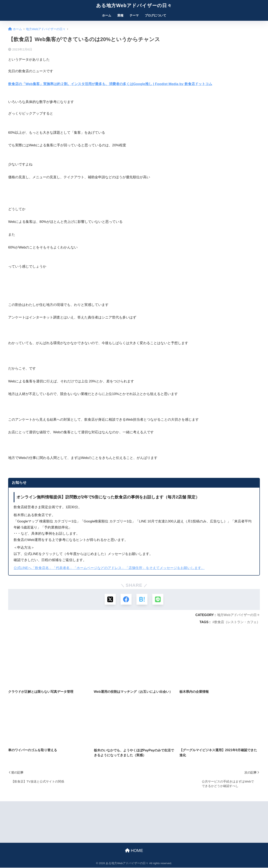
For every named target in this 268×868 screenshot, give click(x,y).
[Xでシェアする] (110, 599)
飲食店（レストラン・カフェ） (237, 622)
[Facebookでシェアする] (126, 599)
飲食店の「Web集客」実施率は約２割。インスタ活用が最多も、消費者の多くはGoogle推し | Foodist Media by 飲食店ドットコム (110, 84)
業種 (120, 15)
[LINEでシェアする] (158, 599)
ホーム (107, 15)
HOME (134, 851)
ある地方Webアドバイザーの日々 (134, 5)
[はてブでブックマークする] (142, 599)
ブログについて (155, 15)
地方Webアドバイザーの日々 (238, 615)
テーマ (134, 15)
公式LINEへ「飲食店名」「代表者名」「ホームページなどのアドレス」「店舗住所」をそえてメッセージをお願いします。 (109, 568)
